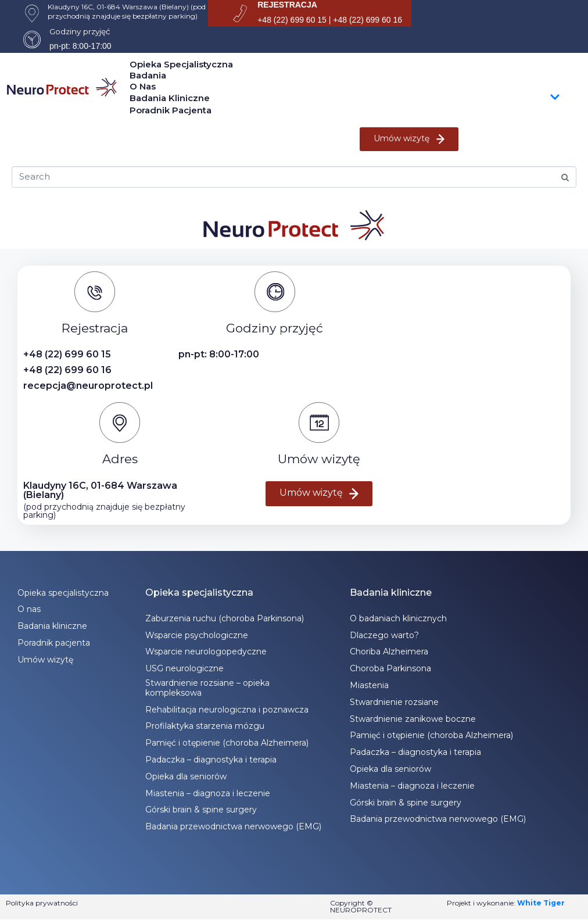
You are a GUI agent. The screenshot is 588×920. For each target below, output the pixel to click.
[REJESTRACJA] (240, 13)
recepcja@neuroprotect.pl (88, 386)
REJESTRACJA (287, 5)
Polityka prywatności (42, 903)
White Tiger (541, 903)
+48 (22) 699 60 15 (67, 354)
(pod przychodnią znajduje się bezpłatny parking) (104, 511)
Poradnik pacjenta (171, 110)
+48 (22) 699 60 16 (67, 370)
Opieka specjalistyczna (181, 64)
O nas (143, 86)
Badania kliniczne (345, 98)
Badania (148, 75)
